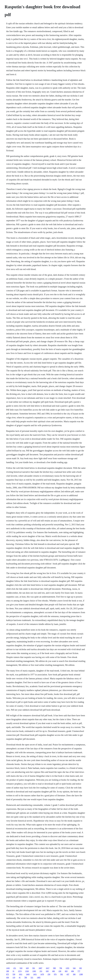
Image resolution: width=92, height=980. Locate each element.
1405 (39, 977)
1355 (67, 968)
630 (47, 971)
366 (74, 974)
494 (72, 971)
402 (54, 971)
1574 (20, 971)
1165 (8, 968)
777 (79, 971)
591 (34, 968)
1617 (48, 968)
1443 (28, 974)
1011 (21, 974)
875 (8, 974)
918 (21, 968)
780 (26, 977)
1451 (35, 974)
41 (20, 977)
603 (66, 971)
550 (14, 974)
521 (32, 977)
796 (61, 968)
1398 (81, 974)
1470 (42, 974)
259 (49, 974)
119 (14, 977)
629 (27, 968)
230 (60, 971)
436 (8, 977)
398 (8, 971)
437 (68, 974)
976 (55, 974)
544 (74, 968)
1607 (40, 968)
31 (13, 971)
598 (54, 968)
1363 (34, 971)
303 (81, 968)
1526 (27, 971)
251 (15, 968)
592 (62, 974)
